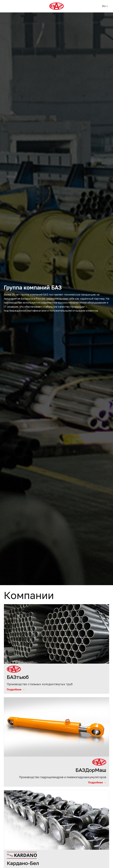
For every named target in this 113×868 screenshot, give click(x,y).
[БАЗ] (57, 6)
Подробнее (16, 689)
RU (105, 6)
